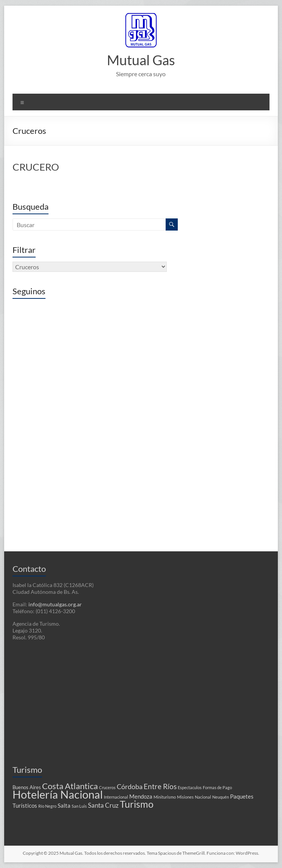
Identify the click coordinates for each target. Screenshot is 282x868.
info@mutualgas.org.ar (55, 604)
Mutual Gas (141, 60)
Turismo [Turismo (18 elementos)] (137, 804)
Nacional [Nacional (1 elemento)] (203, 797)
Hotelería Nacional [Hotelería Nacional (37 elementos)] (58, 794)
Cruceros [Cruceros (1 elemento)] (107, 787)
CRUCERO (36, 167)
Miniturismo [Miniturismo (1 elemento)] (165, 797)
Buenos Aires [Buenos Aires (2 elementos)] (27, 787)
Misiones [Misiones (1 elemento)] (185, 797)
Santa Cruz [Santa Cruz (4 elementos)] (103, 805)
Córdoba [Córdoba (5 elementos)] (130, 787)
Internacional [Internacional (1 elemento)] (116, 797)
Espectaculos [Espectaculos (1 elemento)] (190, 787)
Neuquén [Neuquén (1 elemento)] (221, 797)
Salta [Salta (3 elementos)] (64, 805)
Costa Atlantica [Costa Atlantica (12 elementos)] (70, 786)
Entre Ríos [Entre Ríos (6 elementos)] (160, 786)
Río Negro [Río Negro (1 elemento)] (47, 806)
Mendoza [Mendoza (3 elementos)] (141, 796)
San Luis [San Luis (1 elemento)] (79, 806)
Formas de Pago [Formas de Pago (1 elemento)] (217, 787)
